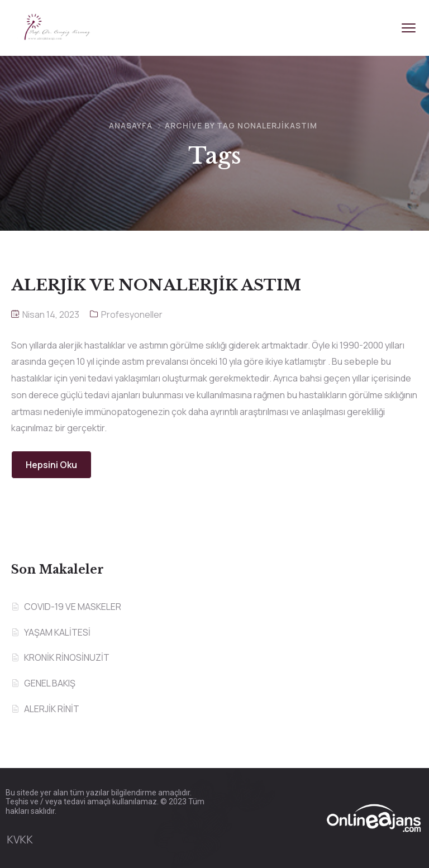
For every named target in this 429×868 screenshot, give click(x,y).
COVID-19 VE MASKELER (73, 607)
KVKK (20, 840)
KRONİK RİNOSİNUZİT (67, 657)
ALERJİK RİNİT (52, 709)
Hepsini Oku (51, 465)
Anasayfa (131, 125)
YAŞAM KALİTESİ (57, 632)
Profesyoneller (132, 314)
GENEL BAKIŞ (50, 683)
